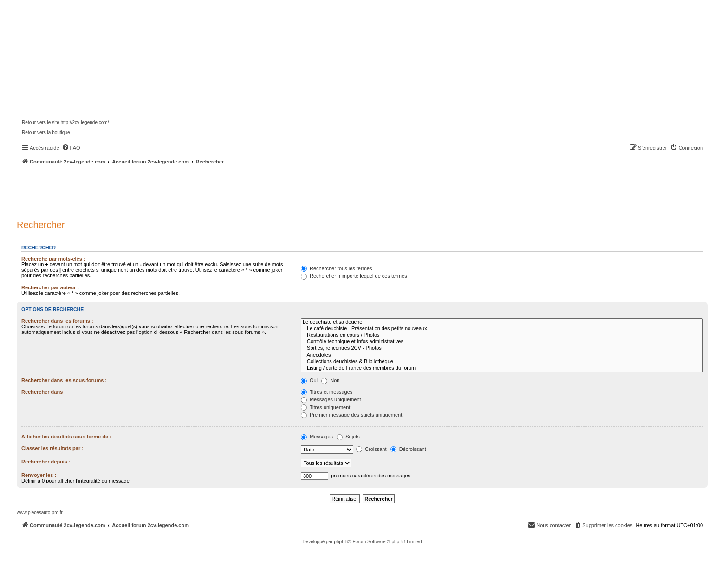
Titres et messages (327, 392)
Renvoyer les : (39, 475)
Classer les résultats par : (52, 448)
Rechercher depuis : (46, 462)
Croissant (371, 449)
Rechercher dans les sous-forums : (64, 380)
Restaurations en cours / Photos (502, 335)
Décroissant (408, 449)
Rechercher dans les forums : (57, 321)
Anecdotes (502, 355)
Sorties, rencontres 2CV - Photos (502, 348)
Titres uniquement (326, 407)
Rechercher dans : (44, 392)
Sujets (348, 437)
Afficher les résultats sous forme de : (66, 437)
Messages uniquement (331, 399)
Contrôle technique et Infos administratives (502, 342)
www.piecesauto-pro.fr (40, 512)
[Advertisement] (249, 190)
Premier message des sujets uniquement (351, 415)
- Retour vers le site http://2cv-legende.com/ (64, 122)
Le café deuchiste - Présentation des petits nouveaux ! (502, 329)
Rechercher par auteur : (50, 287)
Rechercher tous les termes (337, 268)
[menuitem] (71, 148)
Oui (309, 380)
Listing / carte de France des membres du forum (502, 368)
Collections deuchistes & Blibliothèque (502, 362)
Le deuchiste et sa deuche (502, 322)
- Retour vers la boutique (45, 133)
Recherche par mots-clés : (53, 259)
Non (330, 380)
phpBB (341, 542)
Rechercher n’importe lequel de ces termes (354, 276)
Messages (317, 437)
